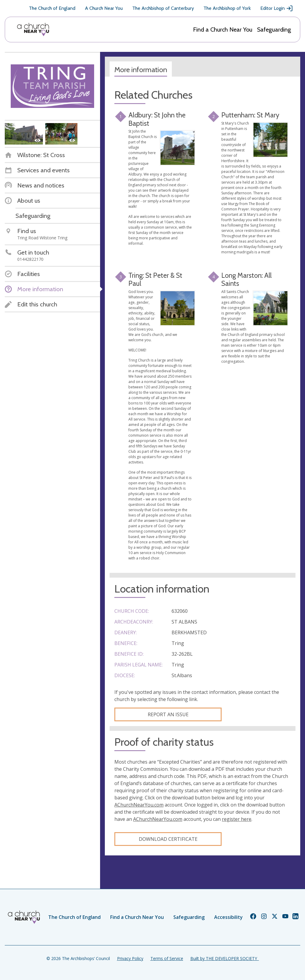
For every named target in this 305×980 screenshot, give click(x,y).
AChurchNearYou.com (139, 805)
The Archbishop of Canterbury (163, 8)
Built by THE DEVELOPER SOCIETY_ (225, 958)
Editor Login (277, 8)
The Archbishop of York (227, 8)
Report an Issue (168, 714)
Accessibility (228, 917)
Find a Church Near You (223, 30)
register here (237, 819)
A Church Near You (104, 8)
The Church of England (52, 8)
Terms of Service (167, 958)
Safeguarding (274, 30)
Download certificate (168, 839)
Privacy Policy (130, 958)
